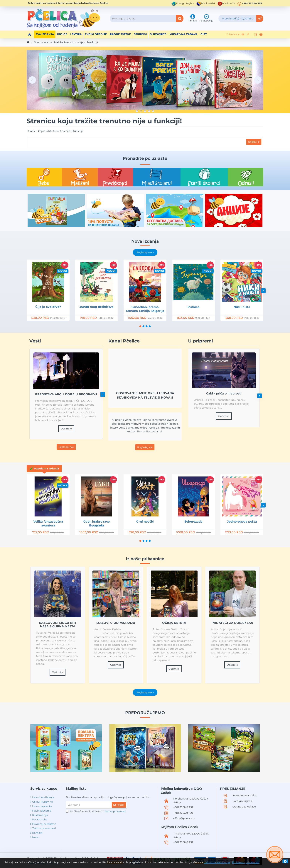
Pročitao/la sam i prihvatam (96, 812)
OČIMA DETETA (174, 623)
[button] (263, 291)
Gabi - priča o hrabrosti (224, 393)
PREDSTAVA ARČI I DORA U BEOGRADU (66, 394)
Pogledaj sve (66, 447)
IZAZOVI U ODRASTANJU (116, 623)
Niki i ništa (242, 307)
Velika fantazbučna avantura (48, 524)
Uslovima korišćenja (217, 862)
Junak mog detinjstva (97, 307)
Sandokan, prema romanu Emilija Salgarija (145, 309)
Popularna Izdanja (46, 469)
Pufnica (193, 307)
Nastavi (253, 142)
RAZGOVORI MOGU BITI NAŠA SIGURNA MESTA (58, 625)
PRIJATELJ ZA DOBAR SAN (232, 623)
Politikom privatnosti (246, 862)
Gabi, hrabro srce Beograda (97, 524)
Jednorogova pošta (242, 522)
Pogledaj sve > (145, 252)
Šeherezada (193, 522)
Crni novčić (145, 522)
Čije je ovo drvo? (48, 307)
